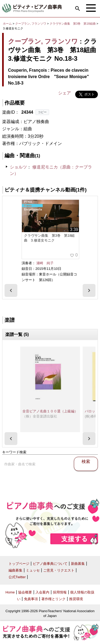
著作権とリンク (53, 599)
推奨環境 (76, 599)
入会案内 (42, 592)
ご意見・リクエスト (59, 570)
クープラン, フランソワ (31, 24)
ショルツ (18, 167)
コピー (42, 112)
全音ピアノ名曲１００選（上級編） (50, 411)
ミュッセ (33, 570)
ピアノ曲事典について (50, 564)
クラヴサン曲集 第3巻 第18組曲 (73, 24)
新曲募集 (78, 564)
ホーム (7, 24)
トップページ (19, 564)
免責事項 (31, 599)
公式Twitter (17, 577)
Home (10, 592)
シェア (65, 93)
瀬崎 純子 (45, 263)
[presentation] (11, 290)
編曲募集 (15, 570)
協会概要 (25, 592)
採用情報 (60, 592)
